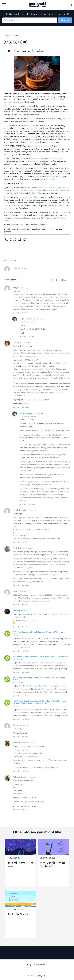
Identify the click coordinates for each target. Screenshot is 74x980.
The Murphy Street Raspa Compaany (28, 190)
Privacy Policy (40, 965)
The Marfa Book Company (59, 188)
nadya (32, 322)
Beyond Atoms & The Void (20, 864)
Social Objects (34, 197)
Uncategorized (15, 858)
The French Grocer (17, 193)
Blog (29, 965)
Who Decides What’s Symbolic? (53, 864)
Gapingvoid (38, 5)
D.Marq (33, 417)
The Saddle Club (35, 193)
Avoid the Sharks (18, 914)
